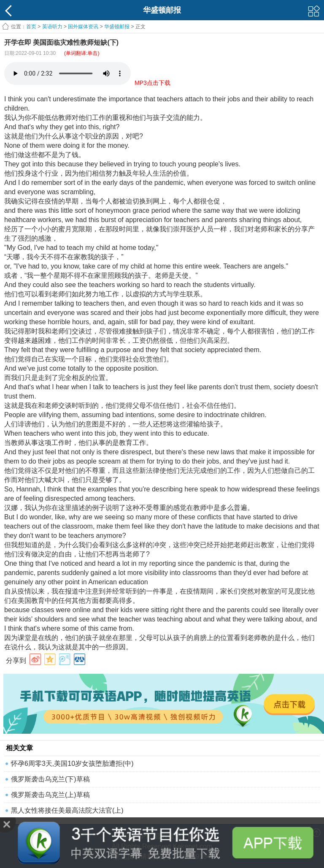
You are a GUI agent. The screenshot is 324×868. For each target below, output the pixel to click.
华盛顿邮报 (117, 27)
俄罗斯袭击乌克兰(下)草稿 (50, 779)
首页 (31, 27)
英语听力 (52, 27)
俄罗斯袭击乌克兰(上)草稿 (50, 795)
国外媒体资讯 (83, 27)
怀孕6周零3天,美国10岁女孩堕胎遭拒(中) (72, 764)
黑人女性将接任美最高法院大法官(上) (67, 810)
